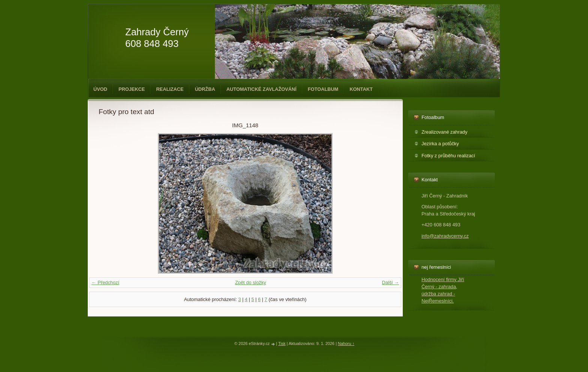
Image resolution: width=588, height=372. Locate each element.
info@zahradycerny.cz (445, 236)
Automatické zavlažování (262, 89)
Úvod (100, 89)
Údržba (205, 89)
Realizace (170, 89)
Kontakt (361, 89)
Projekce (132, 89)
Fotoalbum (323, 89)
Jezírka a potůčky (440, 144)
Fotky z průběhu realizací (448, 156)
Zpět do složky (251, 282)
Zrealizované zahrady (444, 132)
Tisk (282, 343)
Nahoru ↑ (346, 343)
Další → (390, 282)
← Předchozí (105, 282)
